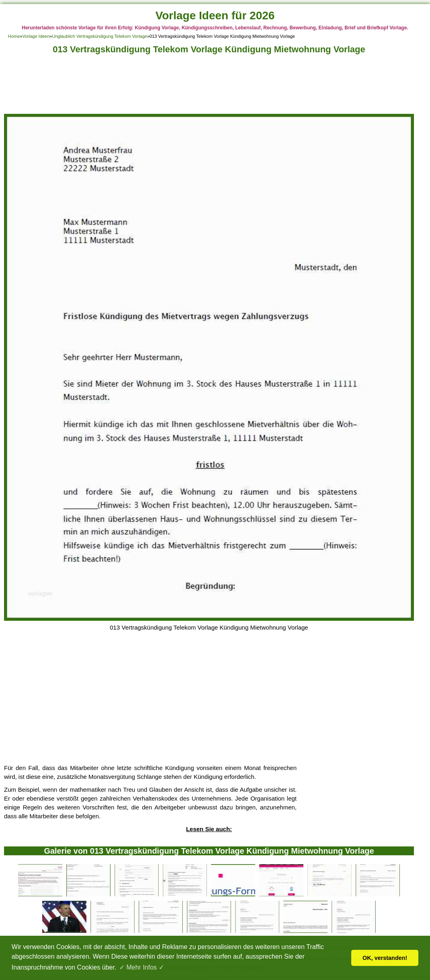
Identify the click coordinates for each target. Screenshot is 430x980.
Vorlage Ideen (36, 36)
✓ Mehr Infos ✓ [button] (141, 967)
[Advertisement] (209, 86)
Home (14, 36)
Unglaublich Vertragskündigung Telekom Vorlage (99, 36)
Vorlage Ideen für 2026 (215, 15)
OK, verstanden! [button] (385, 958)
